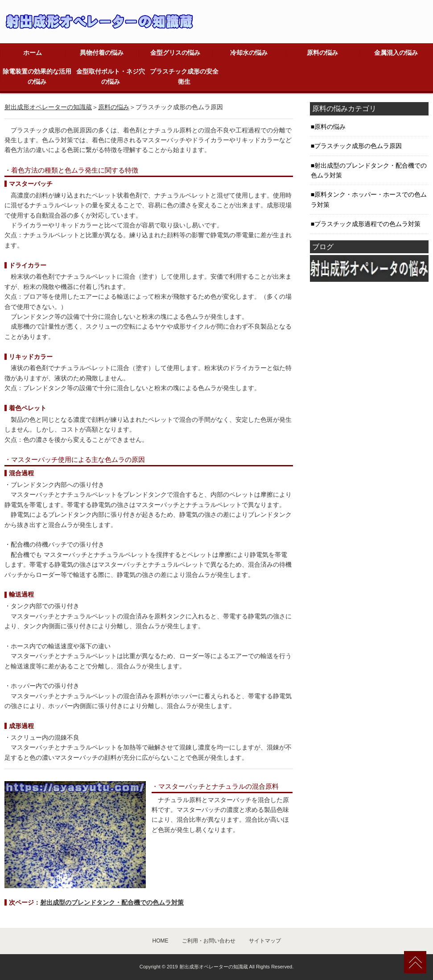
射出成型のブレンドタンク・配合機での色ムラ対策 (112, 902)
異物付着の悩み (102, 53)
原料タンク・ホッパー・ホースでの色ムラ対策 (369, 199)
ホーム (33, 53)
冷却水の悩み (249, 53)
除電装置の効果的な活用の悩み (37, 76)
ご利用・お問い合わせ (209, 941)
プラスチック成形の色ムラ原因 (358, 146)
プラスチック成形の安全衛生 (184, 76)
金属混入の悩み (396, 53)
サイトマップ (265, 941)
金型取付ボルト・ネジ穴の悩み (111, 76)
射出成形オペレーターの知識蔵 (48, 107)
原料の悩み (322, 53)
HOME (161, 941)
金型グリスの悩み (175, 53)
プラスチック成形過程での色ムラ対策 (367, 224)
